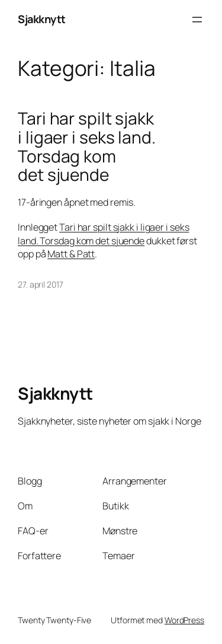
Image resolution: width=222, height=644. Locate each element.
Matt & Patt (71, 254)
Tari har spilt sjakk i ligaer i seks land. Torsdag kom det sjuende (87, 147)
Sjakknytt (42, 19)
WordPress (184, 620)
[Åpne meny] (197, 20)
